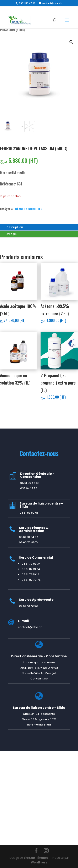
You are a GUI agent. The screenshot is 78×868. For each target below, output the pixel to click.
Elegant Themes (36, 858)
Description (15, 227)
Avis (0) (11, 234)
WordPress (39, 862)
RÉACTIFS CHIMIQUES (29, 209)
